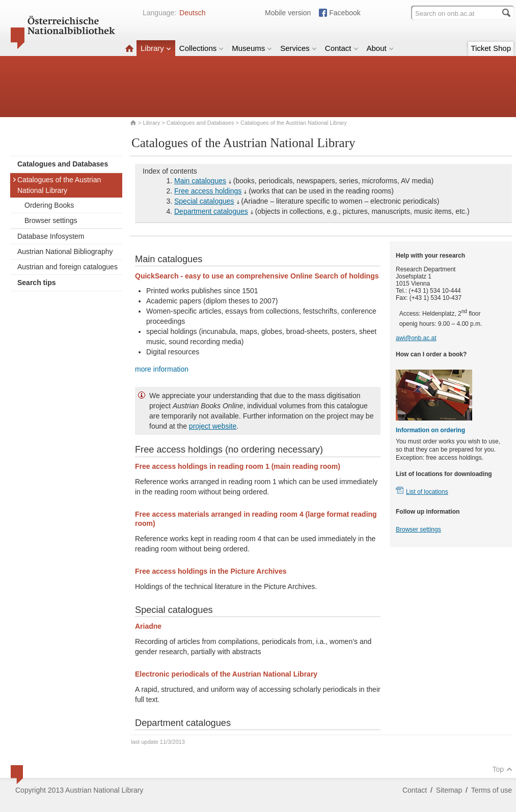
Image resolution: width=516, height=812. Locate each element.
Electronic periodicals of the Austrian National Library (226, 674)
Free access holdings (208, 191)
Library (156, 48)
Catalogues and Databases (200, 123)
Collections (201, 48)
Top (502, 769)
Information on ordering (430, 430)
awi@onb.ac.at (416, 338)
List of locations (427, 492)
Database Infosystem (51, 236)
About (380, 48)
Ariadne (148, 626)
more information (162, 369)
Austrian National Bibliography (65, 251)
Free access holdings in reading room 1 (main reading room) (238, 466)
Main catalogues (200, 181)
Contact (342, 48)
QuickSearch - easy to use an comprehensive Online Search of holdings (257, 276)
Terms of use (492, 790)
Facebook (345, 13)
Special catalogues (204, 201)
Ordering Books (49, 205)
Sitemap (449, 790)
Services (298, 48)
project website (213, 426)
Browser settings (51, 220)
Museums (252, 48)
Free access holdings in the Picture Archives (211, 571)
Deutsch (192, 13)
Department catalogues (211, 211)
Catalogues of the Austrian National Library (57, 185)
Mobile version (288, 13)
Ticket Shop (491, 48)
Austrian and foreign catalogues (67, 267)
